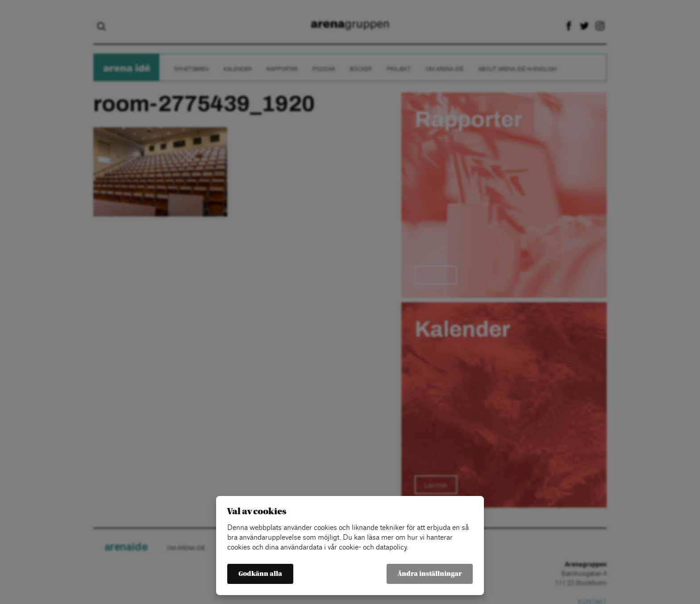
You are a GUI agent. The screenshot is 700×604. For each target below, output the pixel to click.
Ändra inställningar (430, 574)
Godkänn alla (260, 574)
